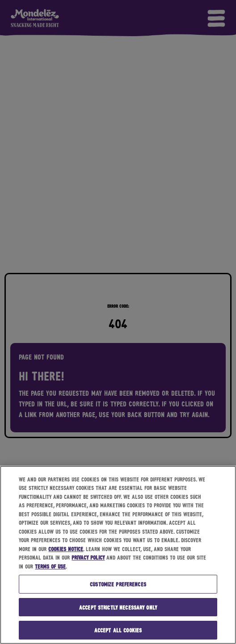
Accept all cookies (118, 630)
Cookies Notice (66, 549)
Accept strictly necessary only (118, 607)
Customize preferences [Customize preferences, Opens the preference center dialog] (118, 584)
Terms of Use (50, 566)
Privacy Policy (88, 557)
